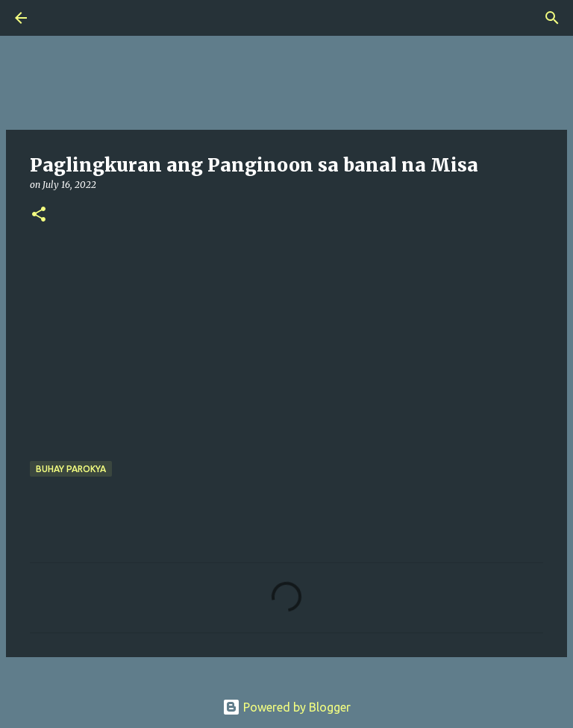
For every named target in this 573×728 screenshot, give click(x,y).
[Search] (63, 18)
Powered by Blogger (286, 707)
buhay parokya (71, 469)
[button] (39, 215)
